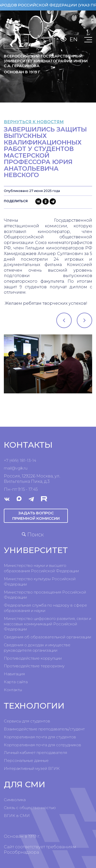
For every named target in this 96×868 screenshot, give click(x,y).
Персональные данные (26, 760)
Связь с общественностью (30, 808)
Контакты (13, 690)
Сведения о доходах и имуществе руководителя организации (37, 648)
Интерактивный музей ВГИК (32, 768)
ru (26, 468)
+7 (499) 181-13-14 (20, 460)
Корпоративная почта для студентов (40, 737)
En (74, 39)
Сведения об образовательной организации (47, 637)
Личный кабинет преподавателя (35, 753)
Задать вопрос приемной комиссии (36, 515)
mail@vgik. (14, 468)
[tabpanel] (48, 364)
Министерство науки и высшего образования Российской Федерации (41, 568)
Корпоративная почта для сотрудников (42, 745)
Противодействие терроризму (34, 666)
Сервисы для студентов (27, 721)
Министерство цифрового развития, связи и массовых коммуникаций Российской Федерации (47, 624)
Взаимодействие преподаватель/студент (44, 729)
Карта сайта (16, 682)
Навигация (14, 674)
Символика (15, 800)
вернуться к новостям (34, 122)
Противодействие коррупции (33, 658)
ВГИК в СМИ (17, 816)
